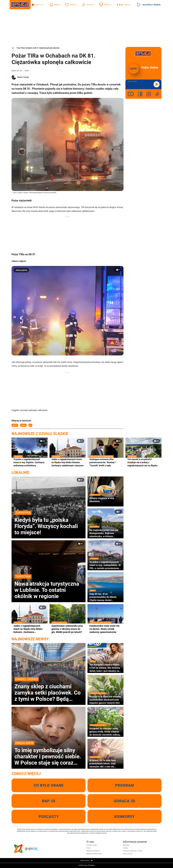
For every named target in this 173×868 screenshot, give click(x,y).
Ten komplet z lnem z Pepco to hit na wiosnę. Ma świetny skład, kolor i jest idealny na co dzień (105, 668)
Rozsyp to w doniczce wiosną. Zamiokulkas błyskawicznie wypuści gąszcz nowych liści (105, 700)
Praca (88, 848)
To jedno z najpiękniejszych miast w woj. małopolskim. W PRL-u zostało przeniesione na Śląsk (105, 565)
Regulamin (126, 845)
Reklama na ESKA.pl (93, 851)
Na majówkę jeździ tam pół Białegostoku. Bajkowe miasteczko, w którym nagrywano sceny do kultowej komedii (105, 533)
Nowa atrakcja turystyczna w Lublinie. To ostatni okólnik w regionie (49, 587)
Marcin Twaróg (23, 77)
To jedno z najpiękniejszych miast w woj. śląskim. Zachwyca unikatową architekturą (30, 462)
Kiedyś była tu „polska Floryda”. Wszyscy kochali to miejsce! (49, 523)
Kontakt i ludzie (92, 845)
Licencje (125, 848)
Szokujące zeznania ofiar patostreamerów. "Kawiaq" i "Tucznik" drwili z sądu (105, 462)
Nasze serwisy (86, 860)
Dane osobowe (128, 854)
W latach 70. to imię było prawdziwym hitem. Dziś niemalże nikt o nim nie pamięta (105, 764)
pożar (23, 425)
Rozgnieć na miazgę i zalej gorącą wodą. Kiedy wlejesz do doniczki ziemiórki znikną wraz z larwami (105, 732)
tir (30, 425)
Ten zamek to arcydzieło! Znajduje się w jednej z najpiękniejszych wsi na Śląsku (143, 462)
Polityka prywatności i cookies (133, 851)
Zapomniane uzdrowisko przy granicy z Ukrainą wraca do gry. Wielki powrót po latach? (68, 629)
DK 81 (15, 425)
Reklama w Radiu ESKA (94, 854)
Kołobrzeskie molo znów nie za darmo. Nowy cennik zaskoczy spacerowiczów (105, 629)
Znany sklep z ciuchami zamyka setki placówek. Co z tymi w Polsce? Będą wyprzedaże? (49, 690)
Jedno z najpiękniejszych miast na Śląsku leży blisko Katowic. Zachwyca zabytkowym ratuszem (68, 462)
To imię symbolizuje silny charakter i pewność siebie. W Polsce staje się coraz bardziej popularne (49, 753)
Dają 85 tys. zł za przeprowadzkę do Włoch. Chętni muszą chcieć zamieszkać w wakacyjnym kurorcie (105, 597)
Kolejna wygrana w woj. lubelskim (105, 500)
